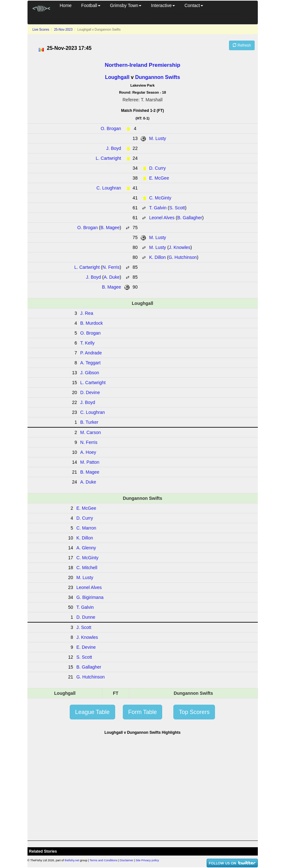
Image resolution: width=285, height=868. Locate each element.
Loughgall (117, 77)
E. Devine (86, 647)
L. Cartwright (108, 158)
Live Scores (41, 30)
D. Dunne (86, 617)
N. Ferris (111, 267)
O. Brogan (111, 128)
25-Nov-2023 (63, 30)
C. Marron (86, 528)
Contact (194, 5)
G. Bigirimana (90, 597)
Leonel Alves (162, 218)
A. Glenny (86, 548)
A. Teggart (91, 363)
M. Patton (90, 462)
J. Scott (84, 627)
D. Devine (90, 392)
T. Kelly (87, 343)
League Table (92, 712)
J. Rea (87, 313)
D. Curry (157, 168)
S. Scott (177, 208)
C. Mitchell (87, 568)
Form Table (143, 712)
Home (66, 5)
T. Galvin (158, 208)
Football (91, 5)
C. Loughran (109, 188)
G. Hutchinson (183, 257)
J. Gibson (90, 373)
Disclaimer (127, 860)
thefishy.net (72, 860)
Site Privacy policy (147, 860)
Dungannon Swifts (157, 77)
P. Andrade (91, 353)
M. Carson (91, 432)
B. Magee (110, 228)
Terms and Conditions (103, 860)
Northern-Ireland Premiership (142, 65)
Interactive (163, 5)
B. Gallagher (190, 218)
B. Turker (89, 422)
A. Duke (112, 277)
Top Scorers (194, 712)
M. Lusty (158, 138)
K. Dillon (157, 257)
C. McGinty (160, 198)
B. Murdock (92, 323)
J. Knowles (180, 247)
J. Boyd (114, 148)
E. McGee (159, 178)
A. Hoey (88, 452)
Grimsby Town (126, 5)
